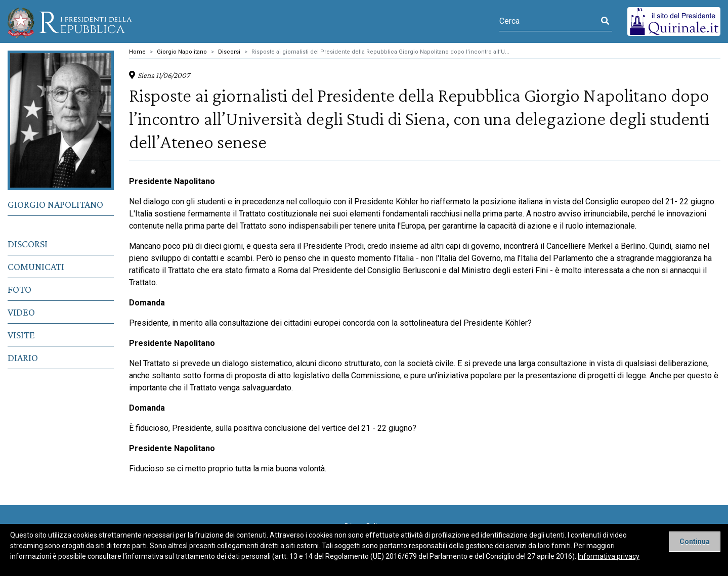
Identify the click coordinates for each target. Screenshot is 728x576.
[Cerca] (549, 21)
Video (21, 312)
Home (137, 52)
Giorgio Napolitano (55, 204)
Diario (23, 358)
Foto (19, 289)
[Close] (695, 542)
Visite (21, 335)
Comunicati (36, 267)
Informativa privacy (609, 556)
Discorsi (28, 244)
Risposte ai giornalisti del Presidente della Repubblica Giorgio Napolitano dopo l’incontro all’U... (380, 52)
